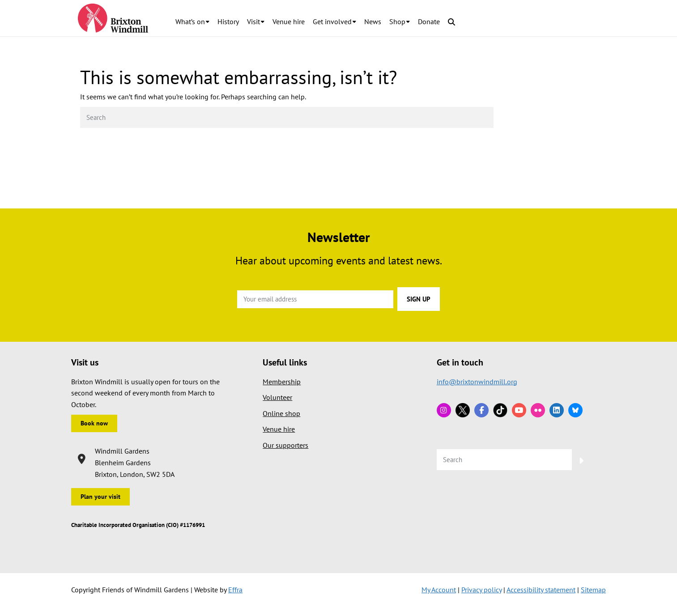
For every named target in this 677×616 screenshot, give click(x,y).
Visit (253, 21)
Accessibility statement (541, 590)
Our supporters (285, 445)
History (228, 21)
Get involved (332, 21)
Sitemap (593, 590)
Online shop (281, 413)
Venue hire (289, 21)
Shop (397, 21)
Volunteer (277, 397)
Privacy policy (481, 590)
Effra (235, 590)
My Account (439, 590)
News (373, 21)
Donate (429, 21)
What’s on (190, 21)
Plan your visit (100, 497)
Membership (282, 382)
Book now (94, 423)
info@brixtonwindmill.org (477, 382)
